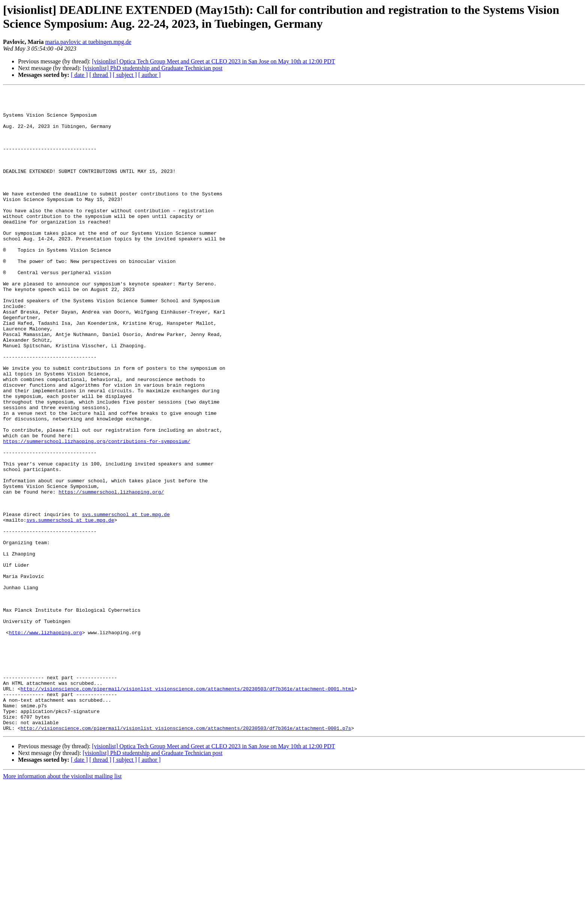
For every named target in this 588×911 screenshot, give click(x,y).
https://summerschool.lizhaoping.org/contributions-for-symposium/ (97, 512)
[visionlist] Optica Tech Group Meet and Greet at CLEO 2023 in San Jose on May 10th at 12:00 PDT (213, 61)
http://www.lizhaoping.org (46, 741)
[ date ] (79, 75)
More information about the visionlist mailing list (62, 904)
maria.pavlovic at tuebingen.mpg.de (88, 42)
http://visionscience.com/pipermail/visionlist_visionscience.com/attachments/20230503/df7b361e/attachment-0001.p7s (186, 856)
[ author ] (150, 75)
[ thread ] (100, 75)
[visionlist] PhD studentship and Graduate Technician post (152, 68)
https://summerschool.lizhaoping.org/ (111, 573)
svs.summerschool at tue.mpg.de (126, 600)
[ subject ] (125, 75)
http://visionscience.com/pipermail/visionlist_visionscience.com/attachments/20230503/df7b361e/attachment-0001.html (187, 809)
